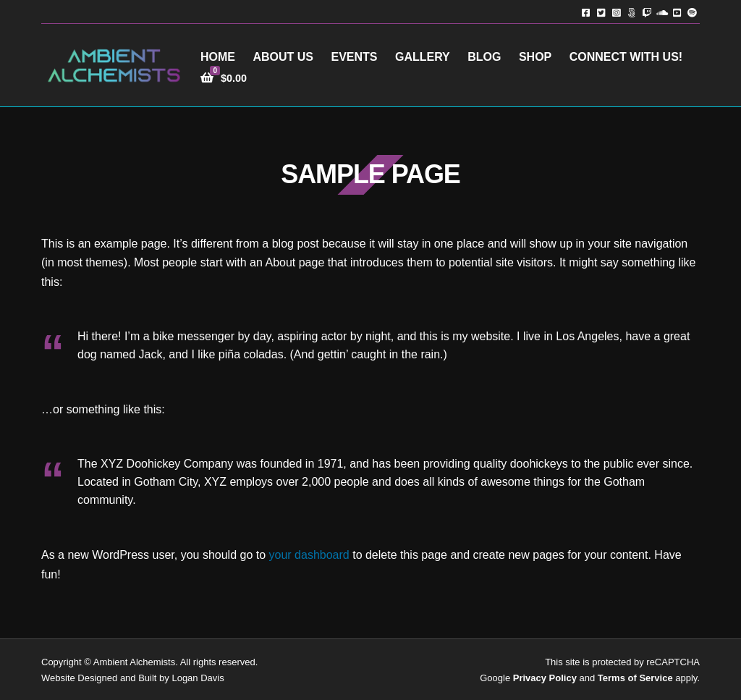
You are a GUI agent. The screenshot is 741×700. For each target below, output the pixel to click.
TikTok (631, 12)
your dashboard (309, 555)
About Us (283, 57)
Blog (484, 57)
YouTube (677, 12)
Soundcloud (662, 12)
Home (218, 57)
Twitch (647, 12)
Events (354, 57)
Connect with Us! (626, 57)
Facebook (586, 12)
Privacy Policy (545, 678)
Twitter (601, 12)
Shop (535, 57)
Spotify (692, 12)
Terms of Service (635, 678)
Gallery (423, 57)
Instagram (616, 12)
